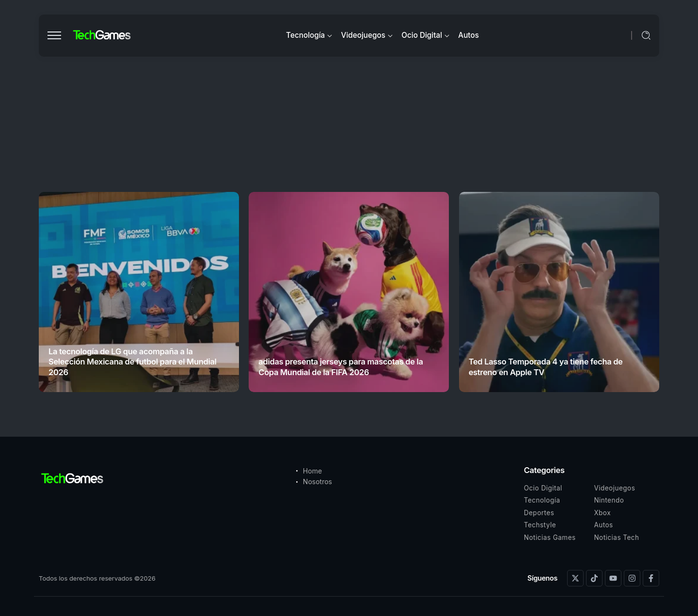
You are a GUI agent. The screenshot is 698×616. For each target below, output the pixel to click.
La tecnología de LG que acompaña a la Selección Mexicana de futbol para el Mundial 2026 (133, 362)
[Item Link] (139, 292)
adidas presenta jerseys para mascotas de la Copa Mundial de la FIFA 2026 (341, 367)
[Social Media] (575, 578)
